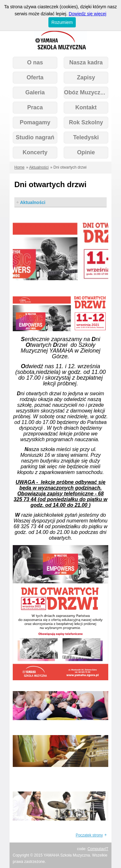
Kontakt (86, 107)
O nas (35, 62)
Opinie (86, 152)
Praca (35, 107)
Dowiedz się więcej (88, 14)
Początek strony (89, 835)
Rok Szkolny (86, 122)
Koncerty (35, 152)
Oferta (35, 77)
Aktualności (39, 167)
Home (19, 167)
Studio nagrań (35, 137)
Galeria (35, 92)
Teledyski (86, 137)
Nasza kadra (86, 62)
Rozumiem (62, 22)
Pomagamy (35, 122)
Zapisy (86, 77)
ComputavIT (98, 849)
